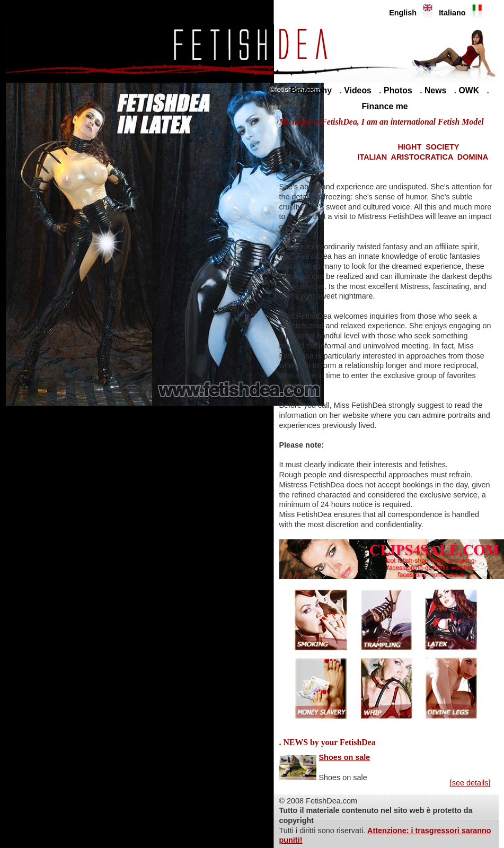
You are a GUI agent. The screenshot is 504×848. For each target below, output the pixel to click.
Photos (398, 90)
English (403, 13)
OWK (469, 90)
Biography (311, 90)
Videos (358, 90)
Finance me (384, 106)
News (435, 90)
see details (470, 783)
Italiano (452, 13)
